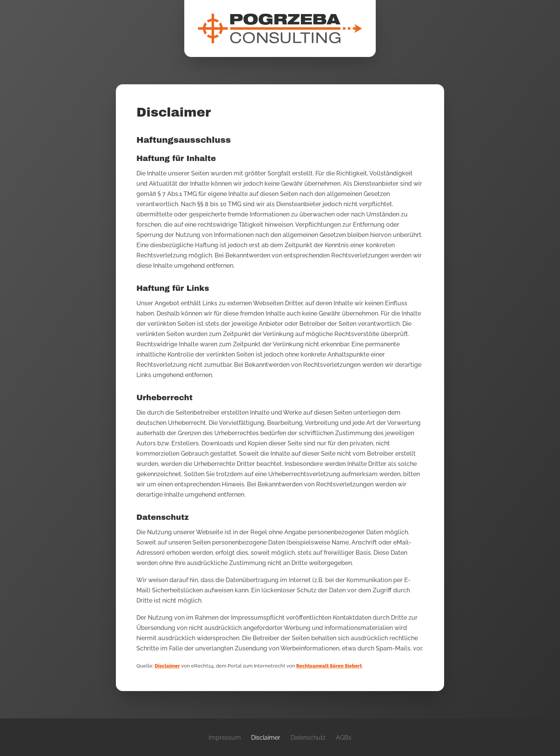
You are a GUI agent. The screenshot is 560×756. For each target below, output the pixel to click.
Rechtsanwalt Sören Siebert (329, 666)
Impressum (225, 738)
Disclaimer (167, 666)
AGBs (344, 738)
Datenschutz (308, 738)
